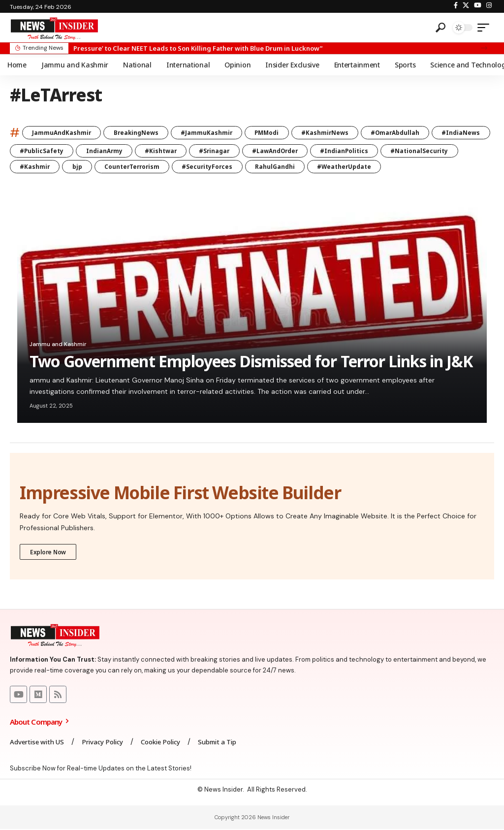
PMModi (272, 133)
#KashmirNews (331, 133)
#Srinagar (281, 151)
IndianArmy (168, 151)
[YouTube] (478, 5)
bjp (160, 167)
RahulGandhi (363, 167)
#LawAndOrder (343, 151)
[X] (466, 5)
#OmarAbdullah (403, 133)
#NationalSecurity (49, 167)
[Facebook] (456, 5)
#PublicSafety (104, 151)
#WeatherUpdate (434, 167)
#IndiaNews (39, 151)
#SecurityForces (294, 167)
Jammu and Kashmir (58, 345)
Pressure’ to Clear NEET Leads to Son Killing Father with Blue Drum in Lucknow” (198, 48)
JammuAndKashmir (62, 133)
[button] (484, 48)
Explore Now (48, 552)
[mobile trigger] (486, 28)
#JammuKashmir (210, 133)
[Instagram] (489, 5)
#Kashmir (117, 167)
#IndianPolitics (414, 151)
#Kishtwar (225, 151)
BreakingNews (138, 133)
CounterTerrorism (217, 167)
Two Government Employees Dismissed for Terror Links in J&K (251, 362)
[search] (441, 28)
